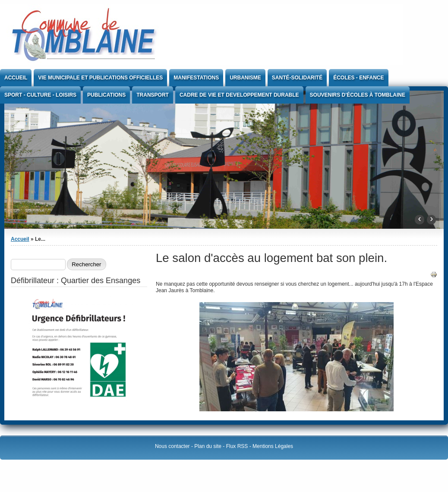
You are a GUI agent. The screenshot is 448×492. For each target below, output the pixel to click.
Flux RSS (237, 446)
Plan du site (208, 446)
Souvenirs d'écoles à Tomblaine (358, 95)
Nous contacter (172, 446)
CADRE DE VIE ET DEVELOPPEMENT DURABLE (239, 95)
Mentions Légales (273, 446)
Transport (153, 95)
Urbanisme (245, 78)
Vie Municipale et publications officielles (100, 78)
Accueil (16, 78)
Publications (106, 95)
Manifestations (196, 78)
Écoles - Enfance (358, 78)
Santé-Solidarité (297, 78)
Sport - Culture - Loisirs (40, 95)
